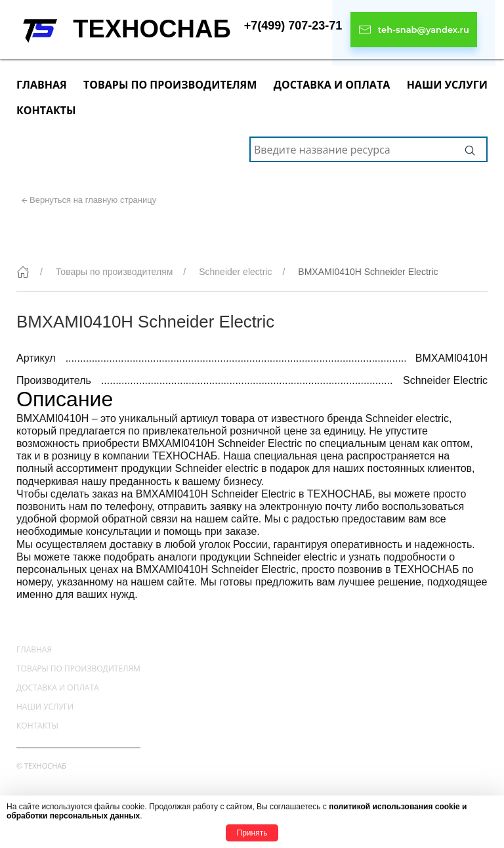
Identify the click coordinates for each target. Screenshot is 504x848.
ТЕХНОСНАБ (152, 29)
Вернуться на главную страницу (93, 200)
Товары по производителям (170, 85)
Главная (42, 85)
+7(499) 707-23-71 (293, 26)
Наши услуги (447, 85)
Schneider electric (235, 272)
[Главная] (23, 272)
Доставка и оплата (332, 85)
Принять (252, 833)
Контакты (46, 110)
